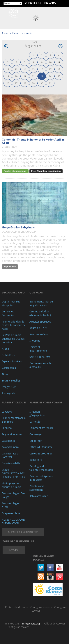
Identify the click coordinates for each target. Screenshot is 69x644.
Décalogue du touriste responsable (41, 468)
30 (42, 83)
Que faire (36, 292)
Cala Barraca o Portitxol (10, 455)
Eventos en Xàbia (22, 33)
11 (59, 62)
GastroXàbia (9, 368)
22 (33, 76)
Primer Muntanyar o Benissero (14, 420)
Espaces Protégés (12, 361)
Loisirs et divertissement (38, 349)
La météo (35, 422)
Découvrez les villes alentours (41, 365)
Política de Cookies (54, 623)
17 (50, 69)
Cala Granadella (11, 463)
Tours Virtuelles (11, 380)
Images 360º (9, 387)
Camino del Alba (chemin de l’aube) (40, 313)
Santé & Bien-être (40, 357)
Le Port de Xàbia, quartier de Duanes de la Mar (13, 339)
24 (50, 76)
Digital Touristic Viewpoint (11, 303)
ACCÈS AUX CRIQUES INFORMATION (14, 521)
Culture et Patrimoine (8, 313)
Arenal (6, 349)
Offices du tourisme (41, 447)
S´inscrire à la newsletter (23, 532)
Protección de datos (17, 607)
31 (50, 83)
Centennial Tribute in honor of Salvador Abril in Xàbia (33, 141)
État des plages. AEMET (11, 505)
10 (50, 62)
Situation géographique (37, 413)
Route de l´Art (38, 328)
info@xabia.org (31, 623)
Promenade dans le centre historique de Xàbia (14, 325)
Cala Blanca (8, 441)
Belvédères (8, 355)
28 (25, 83)
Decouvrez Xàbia (14, 292)
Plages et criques (14, 402)
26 (8, 83)
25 (59, 76)
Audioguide (8, 393)
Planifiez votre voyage (46, 402)
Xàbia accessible (39, 496)
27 (16, 83)
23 (42, 76)
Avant (5, 33)
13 (16, 69)
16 (42, 69)
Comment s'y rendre (41, 428)
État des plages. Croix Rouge (14, 495)
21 (25, 76)
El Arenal (7, 428)
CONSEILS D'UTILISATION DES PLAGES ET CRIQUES (13, 473)
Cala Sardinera (10, 447)
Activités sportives (40, 322)
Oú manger (36, 434)
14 (25, 69)
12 (8, 69)
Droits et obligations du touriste (41, 478)
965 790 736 (12, 623)
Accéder (14, 550)
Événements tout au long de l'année (41, 303)
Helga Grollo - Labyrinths (18, 228)
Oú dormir (36, 441)
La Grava (7, 412)
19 (8, 76)
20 (16, 76)
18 (59, 69)
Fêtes (5, 374)
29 (33, 83)
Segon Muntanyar (12, 434)
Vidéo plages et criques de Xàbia (11, 485)
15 (33, 69)
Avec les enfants (39, 334)
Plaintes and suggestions (37, 488)
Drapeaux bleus (11, 513)
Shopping (35, 341)
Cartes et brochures (41, 453)
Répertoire (36, 460)
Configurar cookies (42, 607)
